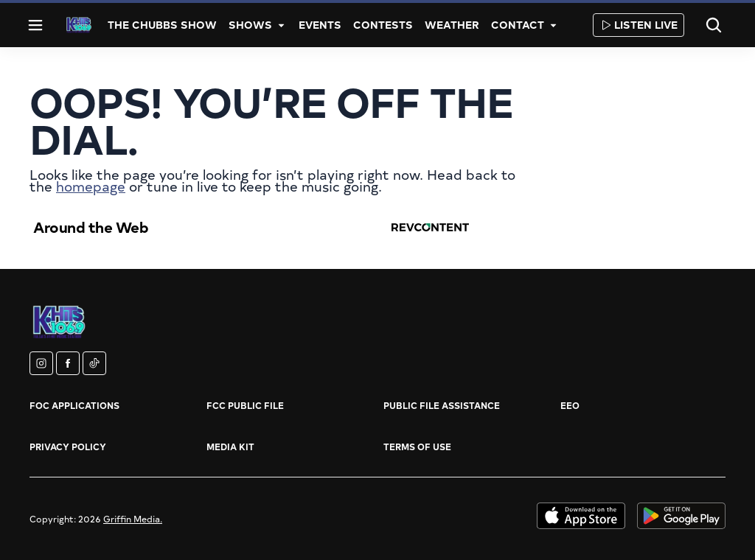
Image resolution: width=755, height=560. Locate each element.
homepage (91, 186)
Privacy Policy (68, 447)
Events (320, 25)
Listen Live (639, 25)
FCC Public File (245, 405)
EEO (570, 405)
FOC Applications (74, 405)
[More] (281, 25)
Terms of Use (417, 447)
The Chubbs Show (162, 25)
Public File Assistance (442, 405)
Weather (452, 25)
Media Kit (230, 447)
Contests (383, 25)
